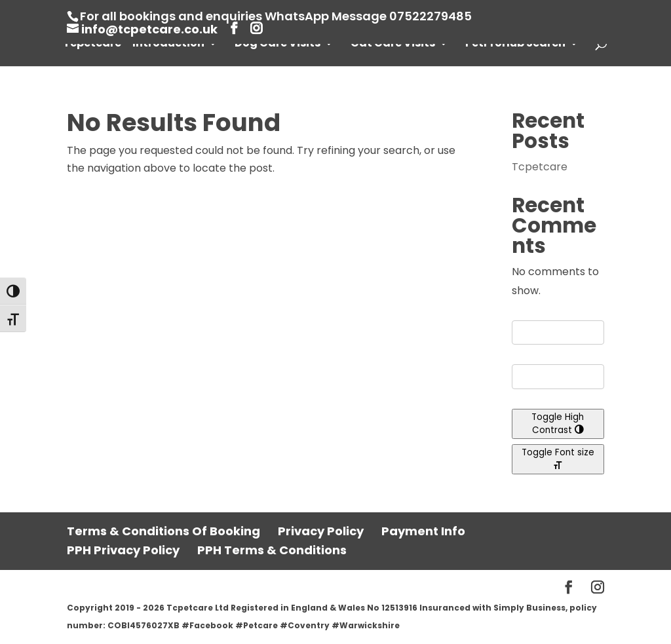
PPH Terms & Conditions (272, 550)
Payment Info (423, 531)
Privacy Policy (321, 531)
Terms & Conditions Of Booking (163, 531)
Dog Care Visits (278, 45)
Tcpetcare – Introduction (134, 45)
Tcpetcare (540, 167)
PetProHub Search (515, 45)
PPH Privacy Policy (123, 550)
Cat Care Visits (393, 45)
